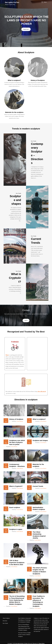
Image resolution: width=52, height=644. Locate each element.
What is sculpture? (14, 80)
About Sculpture (6, 618)
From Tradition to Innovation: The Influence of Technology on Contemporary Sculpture (25, 620)
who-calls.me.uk (42, 391)
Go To (26, 320)
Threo (7, 355)
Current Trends (38, 486)
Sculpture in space (16, 529)
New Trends (34, 141)
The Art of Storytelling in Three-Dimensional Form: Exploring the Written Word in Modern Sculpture (17, 600)
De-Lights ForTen (12, 2)
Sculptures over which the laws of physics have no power (26, 20)
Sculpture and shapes (15, 200)
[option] (26, 23)
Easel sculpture (15, 507)
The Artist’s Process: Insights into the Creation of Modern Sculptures (24, 635)
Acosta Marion (20, 421)
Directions (5, 621)
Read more (26, 29)
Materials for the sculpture (14, 112)
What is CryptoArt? (15, 278)
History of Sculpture (38, 80)
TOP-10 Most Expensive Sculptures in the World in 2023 (17, 563)
